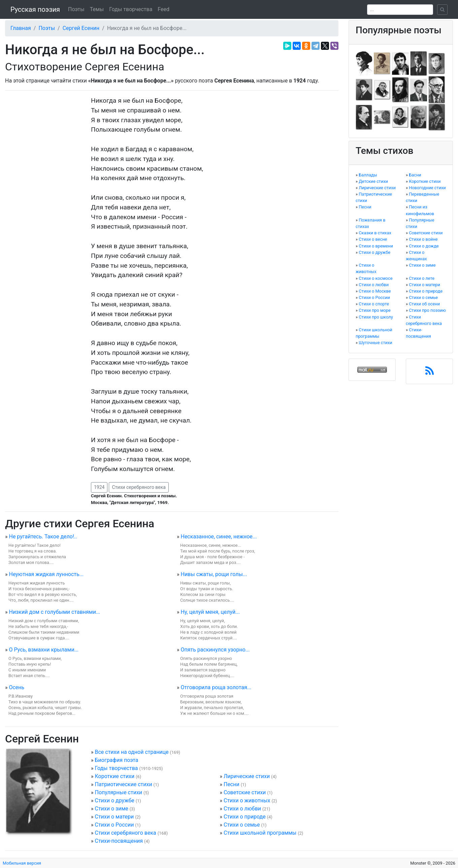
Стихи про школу (376, 317)
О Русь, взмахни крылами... (44, 650)
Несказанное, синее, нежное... (219, 537)
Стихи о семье (242, 825)
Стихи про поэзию (427, 310)
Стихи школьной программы (260, 833)
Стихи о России (114, 825)
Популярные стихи (118, 792)
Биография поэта (116, 760)
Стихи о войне (423, 239)
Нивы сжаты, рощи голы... (214, 574)
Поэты (76, 9)
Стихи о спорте (374, 304)
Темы (97, 9)
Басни (415, 175)
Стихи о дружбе (114, 800)
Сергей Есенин (81, 28)
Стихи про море (375, 310)
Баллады (368, 175)
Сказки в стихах (375, 233)
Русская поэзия (35, 9)
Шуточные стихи (375, 343)
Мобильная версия (22, 863)
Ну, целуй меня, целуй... (210, 612)
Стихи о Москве (375, 291)
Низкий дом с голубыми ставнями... (54, 612)
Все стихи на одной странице (132, 752)
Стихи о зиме (111, 809)
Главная (21, 28)
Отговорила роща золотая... (216, 687)
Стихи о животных (247, 800)
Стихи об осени (424, 304)
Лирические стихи (247, 776)
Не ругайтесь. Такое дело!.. (43, 537)
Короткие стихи (115, 776)
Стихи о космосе (375, 278)
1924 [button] (99, 487)
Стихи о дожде (424, 246)
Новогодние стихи (427, 188)
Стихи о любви (242, 809)
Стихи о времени (376, 246)
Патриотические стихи (123, 784)
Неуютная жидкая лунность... (46, 574)
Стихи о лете (422, 278)
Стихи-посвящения (119, 841)
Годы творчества (131, 9)
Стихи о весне (373, 239)
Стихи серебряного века (139, 487)
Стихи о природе (245, 817)
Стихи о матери (114, 817)
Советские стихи (245, 792)
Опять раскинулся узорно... (215, 650)
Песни (232, 784)
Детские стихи (373, 181)
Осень (17, 687)
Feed (163, 9)
